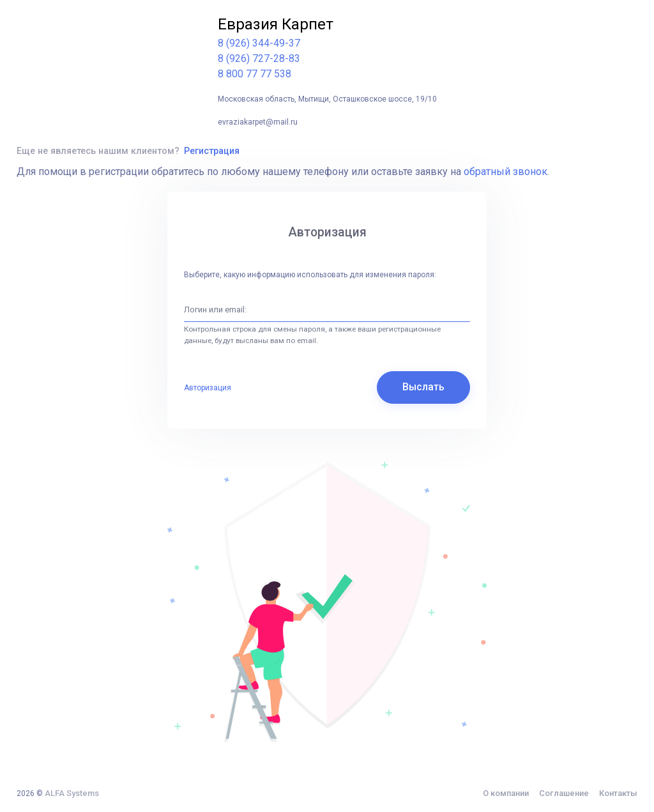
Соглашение (564, 793)
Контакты (618, 793)
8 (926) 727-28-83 (259, 58)
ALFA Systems (72, 793)
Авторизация (208, 388)
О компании (506, 793)
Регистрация (212, 151)
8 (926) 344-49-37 (259, 43)
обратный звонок (506, 172)
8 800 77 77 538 (255, 74)
